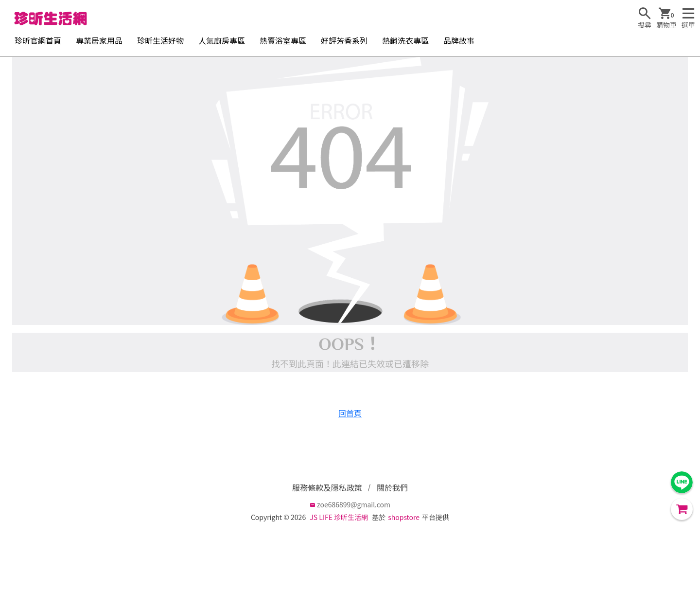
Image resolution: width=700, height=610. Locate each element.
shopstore (404, 517)
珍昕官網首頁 (38, 40)
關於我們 (392, 487)
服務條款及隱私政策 (327, 487)
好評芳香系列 (344, 40)
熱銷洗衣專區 (405, 40)
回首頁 (350, 413)
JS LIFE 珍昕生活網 (339, 517)
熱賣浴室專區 (283, 40)
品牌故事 (459, 40)
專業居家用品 (99, 40)
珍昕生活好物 (160, 40)
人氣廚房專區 (222, 40)
